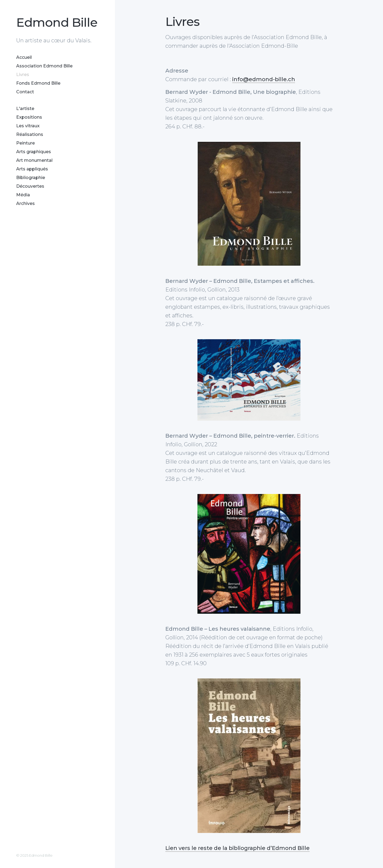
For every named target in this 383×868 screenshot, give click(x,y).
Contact (25, 92)
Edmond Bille (57, 22)
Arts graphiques (34, 152)
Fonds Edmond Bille (38, 83)
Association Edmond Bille (44, 66)
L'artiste (25, 109)
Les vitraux (28, 126)
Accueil (24, 57)
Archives (25, 203)
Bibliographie (31, 178)
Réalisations (30, 134)
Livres (23, 75)
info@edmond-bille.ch (264, 79)
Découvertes (30, 186)
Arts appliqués (32, 169)
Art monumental (34, 160)
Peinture (25, 143)
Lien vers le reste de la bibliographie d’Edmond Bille (237, 848)
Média (23, 195)
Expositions (29, 117)
